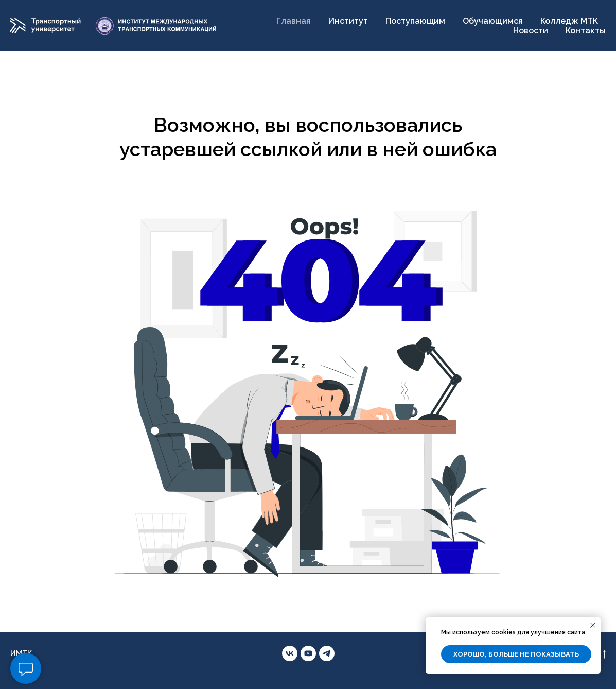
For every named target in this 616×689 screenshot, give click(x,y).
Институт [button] (348, 21)
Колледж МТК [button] (569, 21)
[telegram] (327, 653)
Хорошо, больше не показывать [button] (516, 654)
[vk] (290, 653)
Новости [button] (531, 31)
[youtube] (308, 653)
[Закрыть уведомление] (593, 625)
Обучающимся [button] (493, 21)
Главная (294, 21)
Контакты (586, 31)
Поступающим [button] (415, 21)
